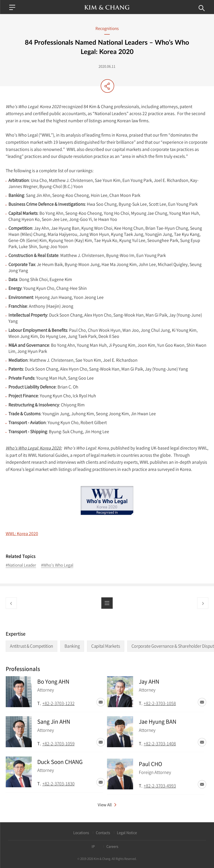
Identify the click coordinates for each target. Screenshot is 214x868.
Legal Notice (127, 833)
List (107, 603)
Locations (81, 833)
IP (93, 846)
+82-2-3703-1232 (58, 703)
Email (101, 702)
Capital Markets (106, 646)
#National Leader (21, 565)
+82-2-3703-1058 (160, 703)
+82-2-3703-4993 (160, 786)
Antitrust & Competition (31, 646)
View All (105, 805)
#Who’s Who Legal (57, 565)
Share (107, 86)
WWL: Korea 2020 (22, 533)
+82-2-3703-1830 (58, 784)
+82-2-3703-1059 (58, 744)
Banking (72, 646)
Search (201, 8)
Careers (112, 846)
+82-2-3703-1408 (160, 744)
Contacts (103, 833)
